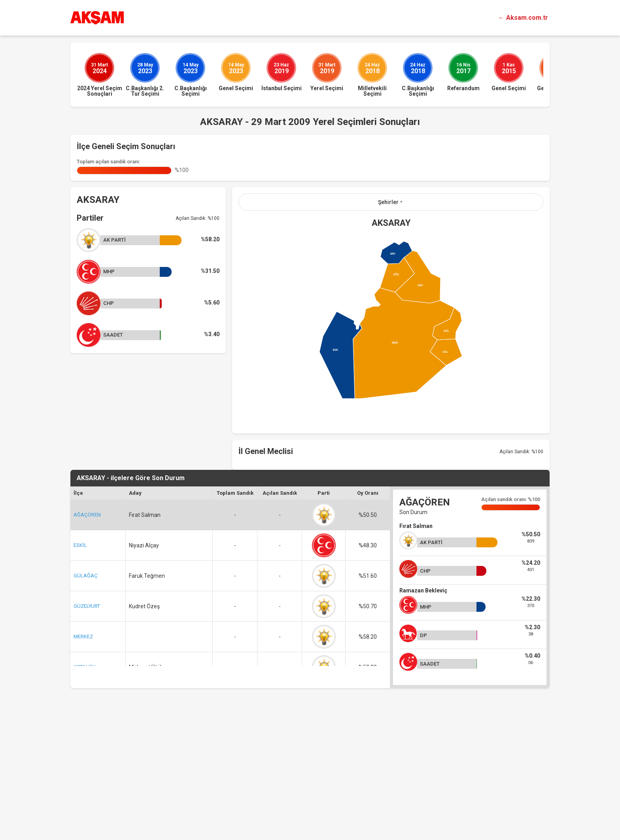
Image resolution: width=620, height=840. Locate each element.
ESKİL (80, 664)
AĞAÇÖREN (87, 633)
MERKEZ (83, 755)
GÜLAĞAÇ (86, 694)
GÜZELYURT (87, 725)
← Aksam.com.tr (523, 18)
